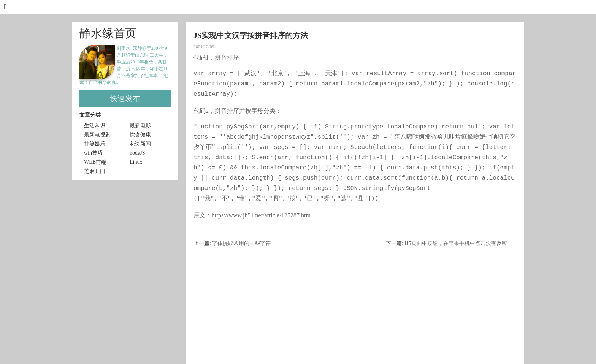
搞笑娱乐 (95, 144)
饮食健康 (140, 135)
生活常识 (95, 126)
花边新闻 (140, 144)
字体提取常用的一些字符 (241, 243)
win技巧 (93, 153)
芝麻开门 (95, 171)
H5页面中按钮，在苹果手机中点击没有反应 (456, 243)
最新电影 (140, 126)
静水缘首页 (108, 33)
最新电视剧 (97, 135)
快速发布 (125, 98)
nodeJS (137, 153)
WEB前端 (95, 162)
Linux (136, 162)
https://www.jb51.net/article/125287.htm (261, 215)
